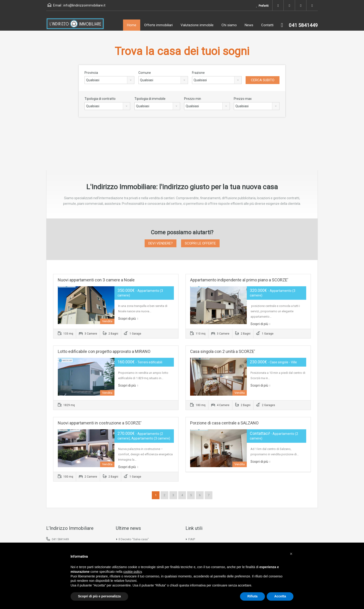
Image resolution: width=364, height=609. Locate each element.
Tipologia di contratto (100, 99)
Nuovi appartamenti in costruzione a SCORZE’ (100, 423)
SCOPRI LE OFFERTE (200, 243)
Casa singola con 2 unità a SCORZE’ (223, 351)
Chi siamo (229, 25)
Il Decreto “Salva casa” (134, 539)
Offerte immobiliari (158, 25)
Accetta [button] (280, 596)
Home (132, 25)
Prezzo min (193, 99)
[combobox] (109, 80)
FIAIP (192, 539)
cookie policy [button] (132, 572)
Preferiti (262, 6)
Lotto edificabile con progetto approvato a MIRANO (104, 351)
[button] (291, 554)
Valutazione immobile (197, 25)
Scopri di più (128, 319)
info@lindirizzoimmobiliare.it (84, 5)
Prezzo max (243, 99)
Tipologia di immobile (150, 99)
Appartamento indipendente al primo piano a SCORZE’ (239, 280)
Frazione (198, 73)
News (249, 25)
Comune (145, 73)
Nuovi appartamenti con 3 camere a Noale (96, 280)
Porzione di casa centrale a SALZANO (224, 423)
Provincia (91, 73)
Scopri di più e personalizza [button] (99, 596)
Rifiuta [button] (253, 596)
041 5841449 (60, 539)
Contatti (267, 25)
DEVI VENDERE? (161, 243)
